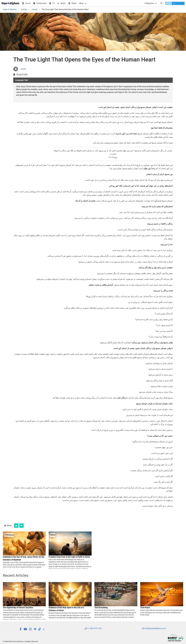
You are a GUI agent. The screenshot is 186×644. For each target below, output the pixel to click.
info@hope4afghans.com (154, 628)
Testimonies (40, 3)
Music (62, 3)
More (81, 3)
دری (174, 3)
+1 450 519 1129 (93, 628)
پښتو (181, 3)
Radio (72, 3)
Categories (149, 3)
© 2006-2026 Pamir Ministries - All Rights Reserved (20, 641)
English (169, 3)
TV (52, 3)
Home (26, 3)
